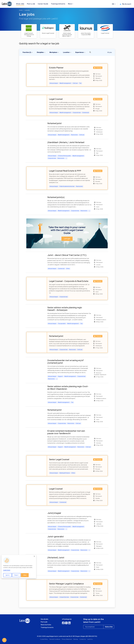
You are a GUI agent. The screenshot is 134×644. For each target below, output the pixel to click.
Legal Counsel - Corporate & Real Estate (69, 281)
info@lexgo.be (67, 619)
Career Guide (43, 4)
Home (21, 10)
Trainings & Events (58, 4)
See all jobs (44, 619)
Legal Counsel (56, 99)
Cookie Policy (44, 639)
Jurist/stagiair (54, 513)
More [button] (70, 4)
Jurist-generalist (56, 537)
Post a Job (31, 4)
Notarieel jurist (54, 123)
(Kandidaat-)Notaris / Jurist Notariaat (66, 142)
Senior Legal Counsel (59, 459)
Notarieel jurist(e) (56, 197)
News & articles (46, 625)
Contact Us (83, 639)
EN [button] (113, 4)
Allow (25, 575)
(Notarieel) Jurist (56, 558)
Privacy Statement (67, 639)
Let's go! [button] (67, 239)
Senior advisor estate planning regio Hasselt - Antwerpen (65, 309)
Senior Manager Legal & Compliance (66, 584)
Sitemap (76, 639)
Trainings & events (47, 627)
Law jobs (27, 10)
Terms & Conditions (55, 639)
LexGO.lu (90, 639)
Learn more (7, 570)
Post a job (44, 622)
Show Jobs (20, 4)
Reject (16, 575)
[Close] (34, 556)
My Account (126, 4)
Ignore (8, 575)
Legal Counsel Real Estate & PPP (65, 171)
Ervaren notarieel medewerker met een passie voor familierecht (66, 432)
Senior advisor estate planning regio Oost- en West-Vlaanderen (68, 388)
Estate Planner (56, 68)
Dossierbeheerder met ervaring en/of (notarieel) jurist (65, 362)
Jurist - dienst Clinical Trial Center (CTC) (67, 255)
